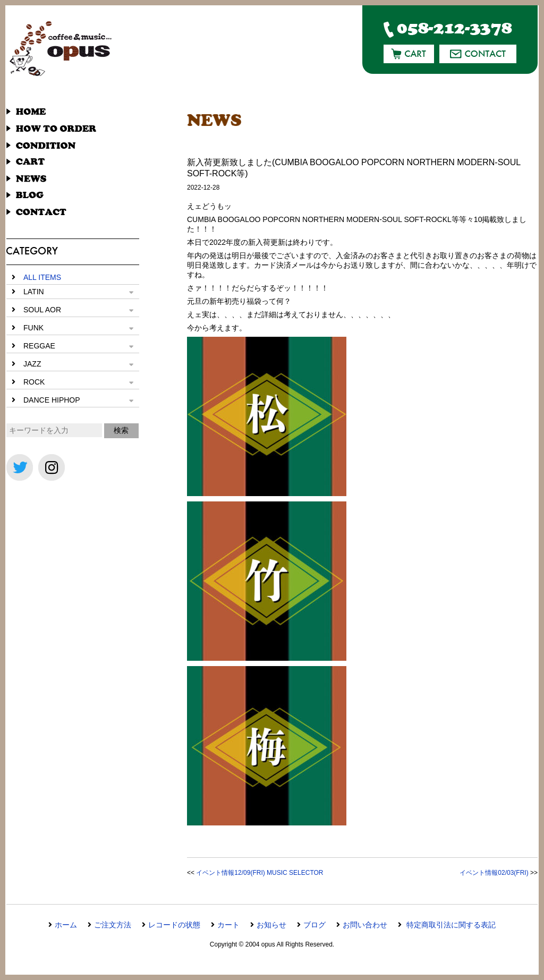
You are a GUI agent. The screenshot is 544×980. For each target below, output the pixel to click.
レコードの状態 (174, 925)
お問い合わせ (365, 925)
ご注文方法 (113, 925)
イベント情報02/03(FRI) (494, 873)
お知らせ (271, 925)
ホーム (66, 925)
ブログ (314, 925)
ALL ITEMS (42, 277)
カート (228, 925)
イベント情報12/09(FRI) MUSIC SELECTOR (260, 873)
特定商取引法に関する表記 (450, 925)
